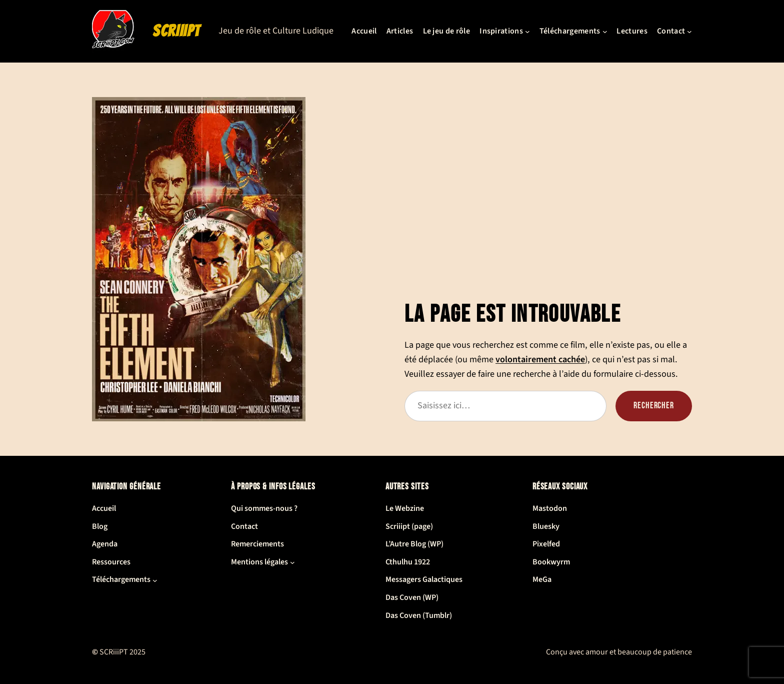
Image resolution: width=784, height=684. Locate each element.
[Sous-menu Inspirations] (527, 32)
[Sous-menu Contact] (689, 32)
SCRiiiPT (176, 31)
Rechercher (654, 406)
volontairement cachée (540, 359)
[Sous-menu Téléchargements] (605, 32)
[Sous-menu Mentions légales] (292, 562)
